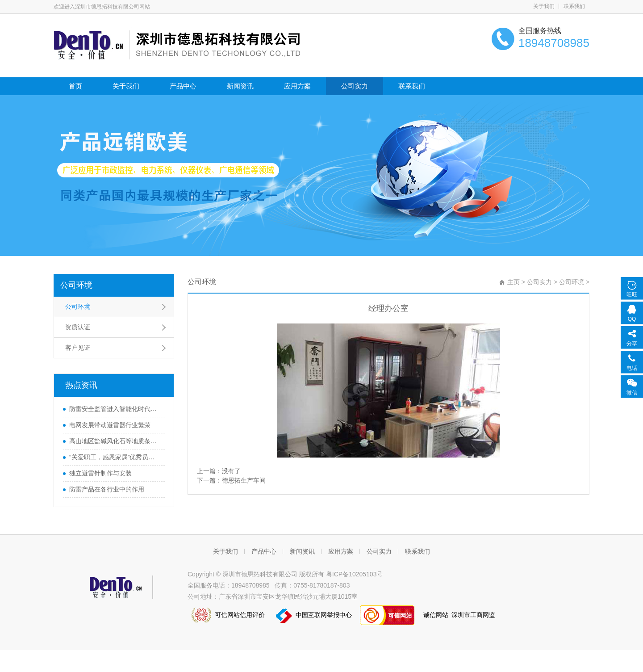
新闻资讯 (240, 86)
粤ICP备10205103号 (355, 574)
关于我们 (544, 6)
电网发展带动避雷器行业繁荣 (110, 425)
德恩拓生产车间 (244, 480)
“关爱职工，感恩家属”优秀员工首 (115, 457)
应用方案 (297, 86)
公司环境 (76, 285)
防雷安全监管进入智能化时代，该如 (115, 409)
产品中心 (183, 86)
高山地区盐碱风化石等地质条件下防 (115, 441)
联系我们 (574, 6)
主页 (514, 282)
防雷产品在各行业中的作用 (107, 489)
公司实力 (355, 86)
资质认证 (78, 327)
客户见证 (78, 348)
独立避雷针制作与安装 (100, 473)
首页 (75, 86)
